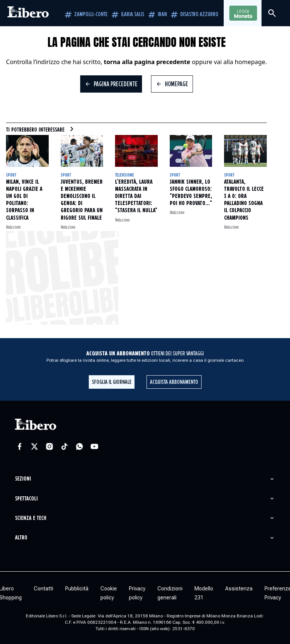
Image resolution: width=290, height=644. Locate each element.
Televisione (125, 175)
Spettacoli (26, 499)
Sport (11, 175)
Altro (21, 538)
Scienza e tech (31, 518)
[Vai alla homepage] (28, 13)
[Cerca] (272, 13)
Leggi (243, 13)
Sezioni (23, 479)
